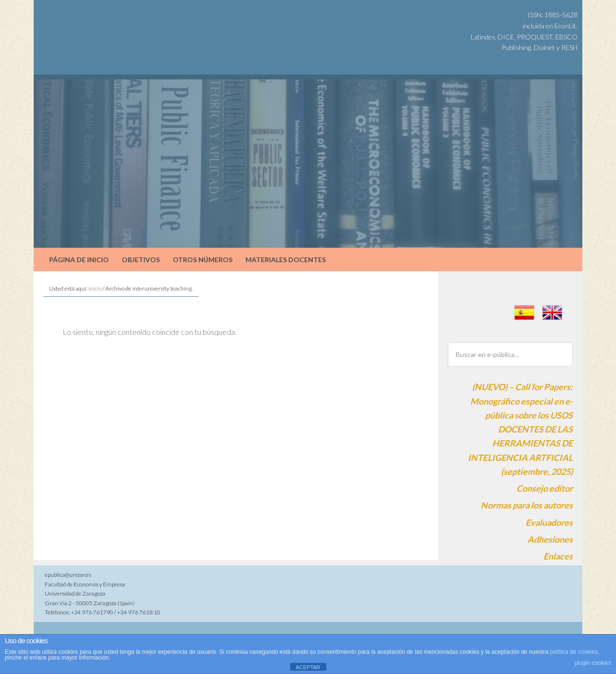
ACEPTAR (308, 667)
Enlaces (558, 556)
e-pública (115, 24)
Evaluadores (549, 522)
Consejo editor (545, 488)
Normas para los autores (527, 505)
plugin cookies (593, 663)
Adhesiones (550, 539)
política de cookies (574, 652)
